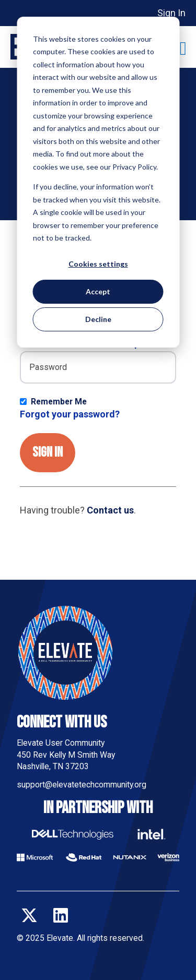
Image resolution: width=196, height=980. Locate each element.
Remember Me (59, 402)
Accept (98, 291)
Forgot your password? (70, 414)
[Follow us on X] (29, 915)
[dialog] (98, 182)
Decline (98, 319)
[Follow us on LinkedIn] (61, 915)
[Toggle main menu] (183, 49)
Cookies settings (98, 264)
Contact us (110, 510)
